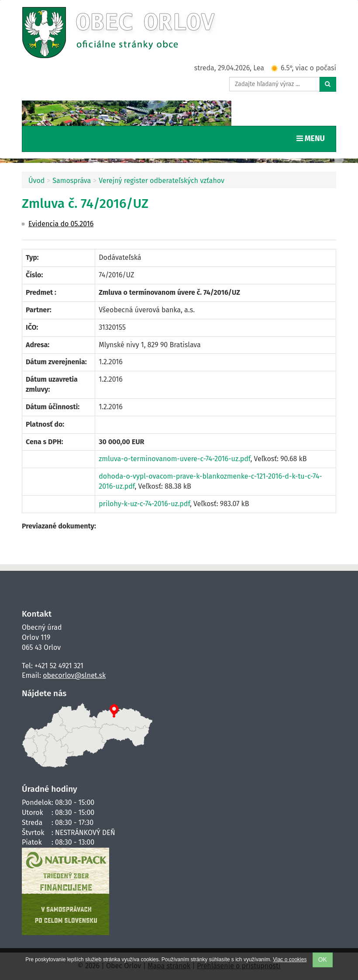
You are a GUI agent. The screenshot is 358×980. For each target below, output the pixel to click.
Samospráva (72, 181)
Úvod (36, 181)
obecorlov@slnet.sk (74, 675)
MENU (313, 138)
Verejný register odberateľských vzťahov (162, 181)
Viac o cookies (290, 959)
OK (323, 960)
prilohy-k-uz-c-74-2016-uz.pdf (144, 504)
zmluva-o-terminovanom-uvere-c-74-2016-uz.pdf (174, 459)
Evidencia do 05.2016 (61, 224)
